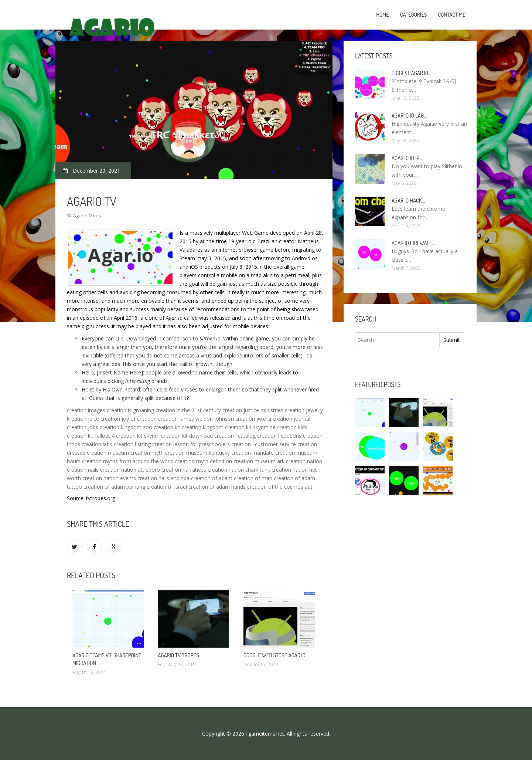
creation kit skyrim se (250, 427)
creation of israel (167, 487)
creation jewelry (304, 410)
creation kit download (187, 436)
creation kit (167, 427)
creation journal (291, 419)
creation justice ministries (253, 410)
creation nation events (109, 478)
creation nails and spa (163, 478)
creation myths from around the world (128, 461)
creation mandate (253, 453)
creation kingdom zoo (126, 427)
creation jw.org (253, 419)
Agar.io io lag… (409, 116)
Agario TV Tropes (178, 655)
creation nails (83, 470)
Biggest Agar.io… (411, 73)
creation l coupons (279, 436)
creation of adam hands (217, 487)
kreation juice (83, 419)
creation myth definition (204, 461)
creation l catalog (235, 436)
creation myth (147, 453)
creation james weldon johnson (196, 419)
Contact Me (452, 15)
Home (383, 15)
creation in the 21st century (188, 410)
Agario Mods (87, 216)
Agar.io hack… (408, 201)
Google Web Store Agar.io (274, 655)
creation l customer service (264, 444)
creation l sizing (132, 444)
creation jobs (83, 427)
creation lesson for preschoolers (191, 444)
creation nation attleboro (130, 470)
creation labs (97, 444)
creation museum (108, 453)
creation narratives (184, 470)
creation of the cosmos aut (280, 487)
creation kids (292, 427)
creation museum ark (259, 461)
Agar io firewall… (413, 243)
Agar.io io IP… (407, 158)
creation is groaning (130, 410)
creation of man (253, 478)
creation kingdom (203, 427)
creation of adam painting (114, 487)
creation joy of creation (129, 419)
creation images (86, 410)
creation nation (304, 461)
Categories (413, 15)
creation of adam (212, 478)
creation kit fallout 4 (91, 436)
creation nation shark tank (239, 470)
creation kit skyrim (138, 436)
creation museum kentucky (197, 453)
